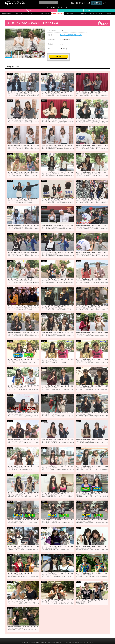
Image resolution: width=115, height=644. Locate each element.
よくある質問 (88, 640)
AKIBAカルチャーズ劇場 (96, 14)
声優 (83, 14)
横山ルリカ (63, 35)
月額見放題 (6, 14)
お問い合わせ (34, 640)
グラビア (45, 14)
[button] (43, 30)
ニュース (32, 14)
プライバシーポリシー (47, 640)
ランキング (19, 14)
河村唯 (69, 35)
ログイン (100, 31)
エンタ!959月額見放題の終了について (57, 7)
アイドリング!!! (77, 35)
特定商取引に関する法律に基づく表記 (70, 640)
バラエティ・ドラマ (57, 14)
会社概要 (25, 640)
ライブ (70, 14)
